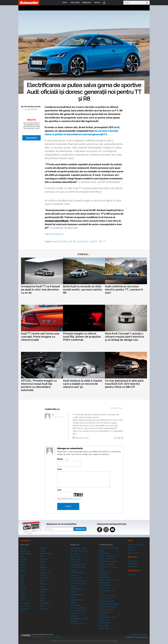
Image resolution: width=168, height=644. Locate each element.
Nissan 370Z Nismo (107, 556)
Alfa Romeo (25, 551)
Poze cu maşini (134, 553)
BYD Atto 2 (75, 562)
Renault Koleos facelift (108, 617)
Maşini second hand (136, 545)
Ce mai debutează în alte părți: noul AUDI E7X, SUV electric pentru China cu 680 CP (124, 384)
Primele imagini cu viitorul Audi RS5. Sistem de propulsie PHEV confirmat (82, 337)
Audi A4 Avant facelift (108, 607)
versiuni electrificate (57, 221)
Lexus (23, 611)
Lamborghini (25, 603)
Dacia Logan (104, 626)
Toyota (43, 600)
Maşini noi (25, 541)
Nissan (43, 562)
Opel (42, 565)
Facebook (100, 530)
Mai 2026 (132, 561)
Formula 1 (132, 575)
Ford (22, 581)
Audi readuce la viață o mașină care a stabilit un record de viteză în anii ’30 (82, 384)
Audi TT (94, 241)
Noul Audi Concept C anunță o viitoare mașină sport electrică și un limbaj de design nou (125, 337)
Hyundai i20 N (105, 585)
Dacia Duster (104, 620)
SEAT (42, 581)
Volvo (42, 606)
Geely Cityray (76, 556)
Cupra (23, 567)
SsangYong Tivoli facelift (109, 604)
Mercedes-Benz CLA (79, 551)
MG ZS (73, 597)
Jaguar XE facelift (106, 598)
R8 (100, 241)
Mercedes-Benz (47, 554)
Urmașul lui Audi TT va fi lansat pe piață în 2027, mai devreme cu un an (40, 290)
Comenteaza (117, 408)
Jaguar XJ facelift (106, 564)
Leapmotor (25, 609)
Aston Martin (25, 554)
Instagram (106, 530)
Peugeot (43, 567)
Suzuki (43, 595)
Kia (22, 600)
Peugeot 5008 (76, 589)
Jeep (22, 598)
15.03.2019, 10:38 (58, 417)
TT (104, 241)
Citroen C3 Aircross (78, 581)
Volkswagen (45, 603)
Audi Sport (83, 241)
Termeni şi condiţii (53, 637)
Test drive (132, 550)
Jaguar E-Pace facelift (108, 596)
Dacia (23, 570)
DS (22, 573)
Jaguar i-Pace (105, 588)
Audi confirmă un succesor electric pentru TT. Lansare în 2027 (124, 290)
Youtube (112, 530)
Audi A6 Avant (76, 578)
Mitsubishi (44, 559)
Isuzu (23, 592)
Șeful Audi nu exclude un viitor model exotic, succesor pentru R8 (83, 290)
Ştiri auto (131, 547)
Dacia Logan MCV (106, 628)
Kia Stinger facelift (106, 601)
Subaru (43, 592)
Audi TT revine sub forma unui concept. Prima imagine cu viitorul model (40, 337)
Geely (23, 584)
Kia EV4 (73, 575)
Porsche (43, 570)
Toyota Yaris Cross (107, 559)
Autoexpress (57, 234)
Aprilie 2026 (133, 564)
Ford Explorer (105, 553)
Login (104, 3)
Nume (60, 459)
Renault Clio (75, 559)
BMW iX (103, 615)
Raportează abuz (82, 438)
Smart (42, 587)
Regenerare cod (75, 499)
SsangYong (44, 589)
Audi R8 (62, 241)
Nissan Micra (104, 577)
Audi (117, 127)
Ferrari (23, 576)
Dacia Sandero (105, 623)
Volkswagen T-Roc (78, 565)
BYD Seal (74, 554)
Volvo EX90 (75, 605)
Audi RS (72, 241)
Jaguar (23, 595)
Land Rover (25, 606)
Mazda (43, 551)
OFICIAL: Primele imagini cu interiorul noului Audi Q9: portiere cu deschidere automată (39, 385)
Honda (23, 587)
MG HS (73, 592)
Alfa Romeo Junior (78, 624)
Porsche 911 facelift (78, 608)
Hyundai (24, 589)
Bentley (23, 559)
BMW (23, 562)
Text (59, 469)
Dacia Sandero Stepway (109, 561)
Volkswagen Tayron (78, 594)
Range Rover (45, 573)
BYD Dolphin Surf (78, 611)
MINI (42, 556)
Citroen (23, 565)
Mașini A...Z (45, 609)
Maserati (43, 548)
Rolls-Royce (45, 578)
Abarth (23, 548)
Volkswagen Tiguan (78, 548)
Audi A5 (73, 586)
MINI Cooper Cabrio (78, 583)
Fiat (22, 578)
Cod (59, 490)
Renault (43, 576)
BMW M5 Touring (78, 572)
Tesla (42, 598)
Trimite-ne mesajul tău (136, 637)
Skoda (42, 584)
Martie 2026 (133, 567)
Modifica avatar (50, 451)
